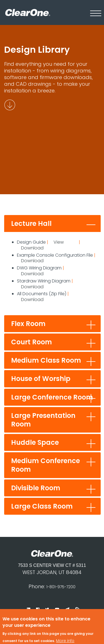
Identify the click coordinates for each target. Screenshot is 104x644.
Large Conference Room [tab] (52, 397)
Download (32, 248)
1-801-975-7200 (61, 587)
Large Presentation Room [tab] (43, 420)
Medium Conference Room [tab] (45, 465)
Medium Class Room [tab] (46, 360)
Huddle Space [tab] (35, 442)
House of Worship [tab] (41, 379)
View (59, 242)
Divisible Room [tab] (36, 488)
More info (65, 633)
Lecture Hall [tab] (31, 223)
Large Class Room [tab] (42, 506)
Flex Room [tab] (28, 324)
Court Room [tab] (31, 342)
